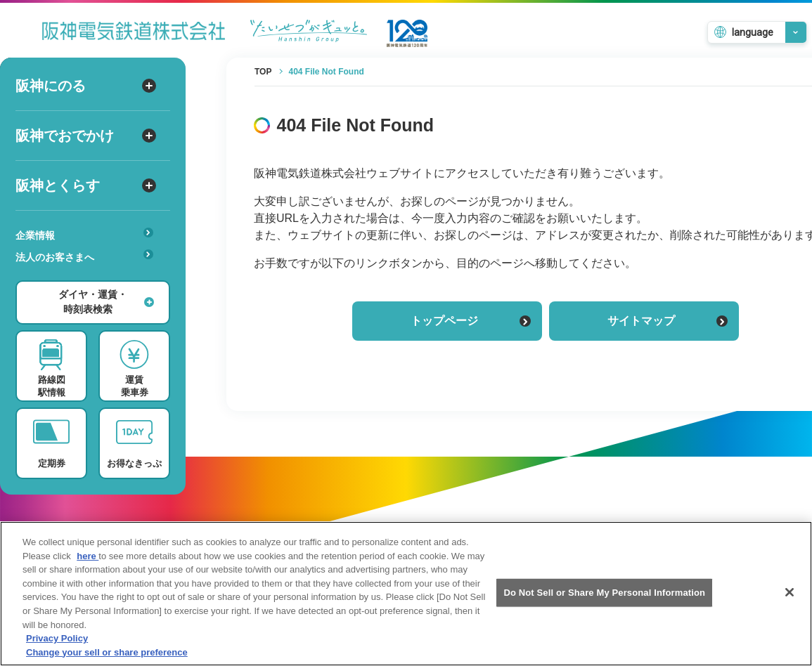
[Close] (790, 602)
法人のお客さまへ (84, 256)
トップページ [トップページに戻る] (471, 321)
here (88, 566)
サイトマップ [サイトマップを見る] (668, 321)
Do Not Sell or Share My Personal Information (604, 602)
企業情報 (84, 234)
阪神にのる (86, 86)
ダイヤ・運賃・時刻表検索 (106, 302)
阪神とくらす (86, 185)
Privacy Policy (57, 648)
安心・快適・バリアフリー (89, 279)
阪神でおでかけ (86, 136)
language (753, 32)
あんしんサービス (89, 277)
